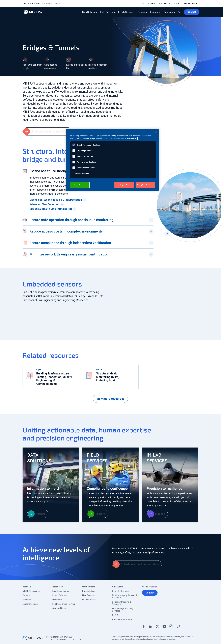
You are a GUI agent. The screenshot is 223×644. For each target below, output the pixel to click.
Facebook (144, 626)
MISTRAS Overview (31, 591)
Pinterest (178, 626)
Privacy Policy (77, 639)
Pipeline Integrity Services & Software (125, 596)
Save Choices (80, 185)
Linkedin (151, 626)
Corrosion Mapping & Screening (122, 603)
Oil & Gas (116, 615)
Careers (26, 595)
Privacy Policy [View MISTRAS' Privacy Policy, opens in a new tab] (131, 138)
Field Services (88, 595)
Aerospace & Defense (122, 619)
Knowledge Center (61, 591)
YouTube (164, 626)
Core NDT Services (121, 591)
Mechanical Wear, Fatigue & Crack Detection (58, 200)
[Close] (156, 132)
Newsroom (57, 600)
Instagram (171, 626)
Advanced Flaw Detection (47, 204)
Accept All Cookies (145, 185)
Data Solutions (89, 591)
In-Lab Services (89, 600)
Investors (27, 600)
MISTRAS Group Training (64, 604)
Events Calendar (60, 595)
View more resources (110, 399)
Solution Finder (59, 608)
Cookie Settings (82, 173)
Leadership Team (30, 604)
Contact (150, 593)
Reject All (124, 185)
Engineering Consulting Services (123, 610)
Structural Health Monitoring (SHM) (53, 209)
